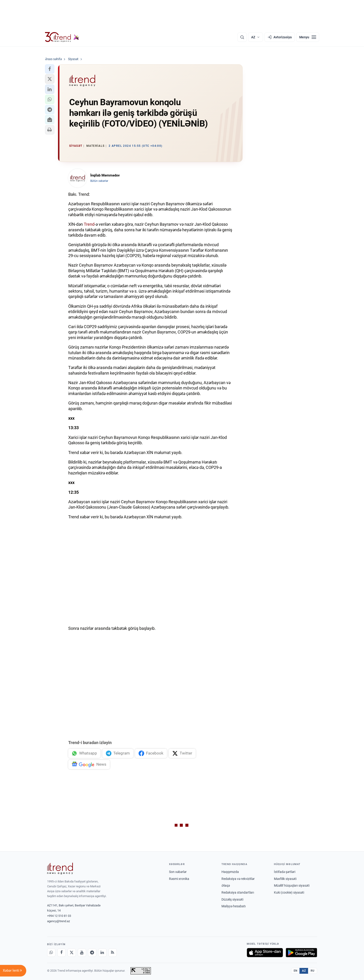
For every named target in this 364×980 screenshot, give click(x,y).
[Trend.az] (62, 37)
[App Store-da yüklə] (265, 953)
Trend (89, 224)
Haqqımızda (230, 872)
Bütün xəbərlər (99, 181)
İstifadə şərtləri (285, 872)
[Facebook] (62, 953)
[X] (72, 953)
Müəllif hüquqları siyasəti (292, 885)
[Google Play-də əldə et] (301, 953)
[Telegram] (92, 953)
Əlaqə (226, 885)
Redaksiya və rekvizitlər (238, 879)
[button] (50, 69)
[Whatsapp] (51, 953)
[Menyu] (308, 37)
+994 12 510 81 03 (59, 916)
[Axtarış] (242, 37)
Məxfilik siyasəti (285, 879)
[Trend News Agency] (60, 869)
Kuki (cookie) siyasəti (289, 892)
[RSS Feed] (113, 953)
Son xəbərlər (178, 872)
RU (313, 971)
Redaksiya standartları (238, 892)
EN (296, 971)
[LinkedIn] (102, 953)
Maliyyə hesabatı (234, 906)
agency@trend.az (58, 921)
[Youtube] (82, 953)
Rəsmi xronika (179, 879)
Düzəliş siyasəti (232, 899)
